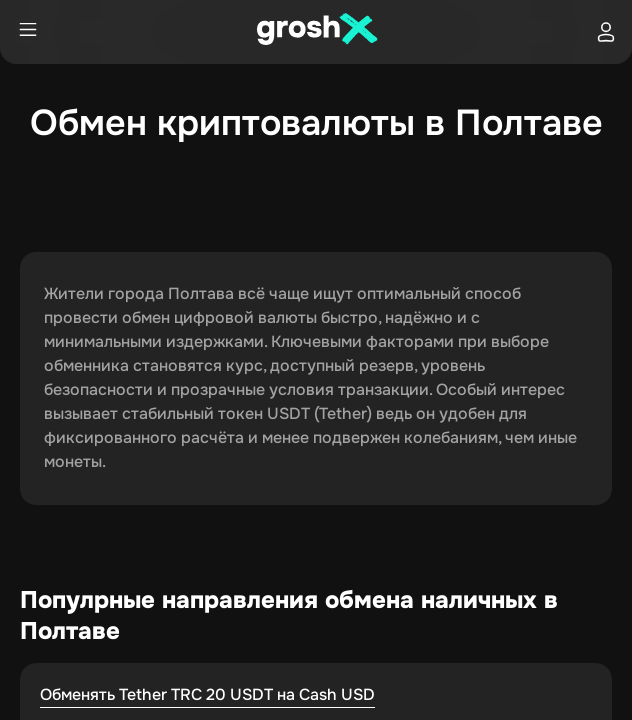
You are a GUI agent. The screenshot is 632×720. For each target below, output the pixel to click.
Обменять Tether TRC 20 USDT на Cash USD (207, 694)
